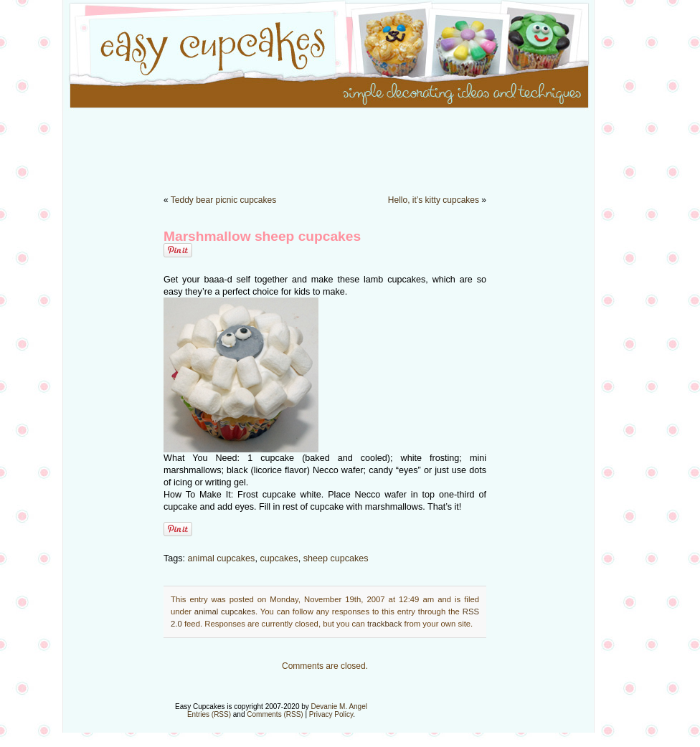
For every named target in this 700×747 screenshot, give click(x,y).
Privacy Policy (331, 714)
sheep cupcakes (336, 558)
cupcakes (279, 558)
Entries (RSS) (209, 714)
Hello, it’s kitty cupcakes (434, 200)
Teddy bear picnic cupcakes (223, 200)
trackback (384, 624)
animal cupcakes (222, 558)
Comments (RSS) (275, 714)
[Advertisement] (350, 143)
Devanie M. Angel (339, 706)
